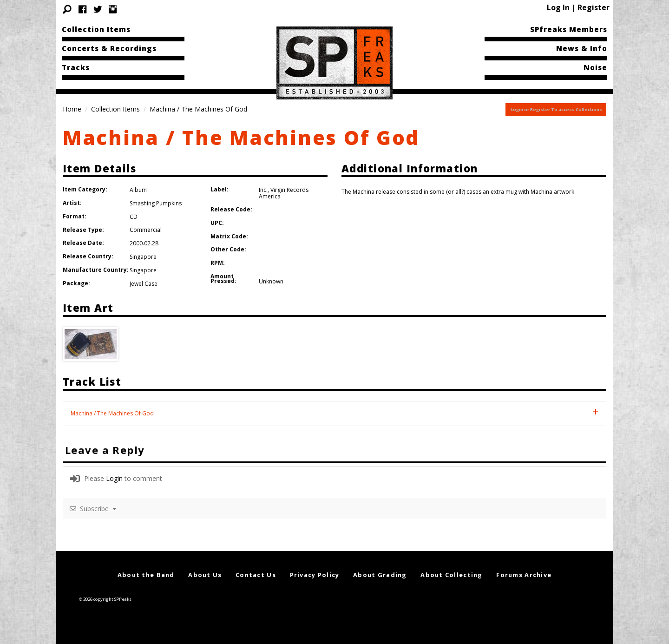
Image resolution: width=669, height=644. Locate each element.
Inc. (263, 190)
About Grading (380, 575)
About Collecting (451, 575)
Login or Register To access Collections (556, 109)
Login (114, 478)
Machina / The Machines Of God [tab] (112, 413)
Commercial (146, 230)
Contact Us (256, 575)
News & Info (582, 48)
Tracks (76, 67)
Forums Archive (524, 575)
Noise (595, 67)
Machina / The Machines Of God (241, 137)
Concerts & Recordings (109, 48)
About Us (205, 575)
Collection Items (96, 29)
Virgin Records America (284, 193)
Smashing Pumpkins (156, 203)
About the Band (146, 575)
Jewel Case (144, 284)
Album (138, 190)
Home (72, 109)
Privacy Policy (315, 575)
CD (134, 217)
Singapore (143, 257)
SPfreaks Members (569, 29)
